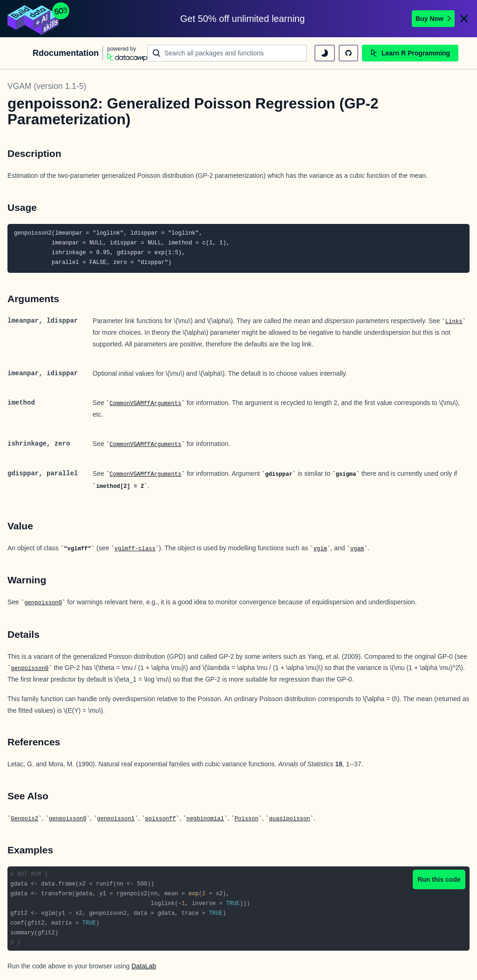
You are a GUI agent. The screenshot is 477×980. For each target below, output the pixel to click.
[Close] (464, 19)
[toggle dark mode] (325, 53)
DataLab (144, 966)
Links (454, 322)
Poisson (246, 819)
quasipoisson (289, 819)
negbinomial (205, 819)
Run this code (439, 879)
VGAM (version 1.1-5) (47, 86)
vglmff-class (135, 549)
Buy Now (433, 19)
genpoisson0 (43, 603)
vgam (357, 549)
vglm (320, 549)
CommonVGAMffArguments (145, 404)
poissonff (160, 819)
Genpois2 (24, 819)
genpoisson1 (116, 819)
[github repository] (348, 53)
